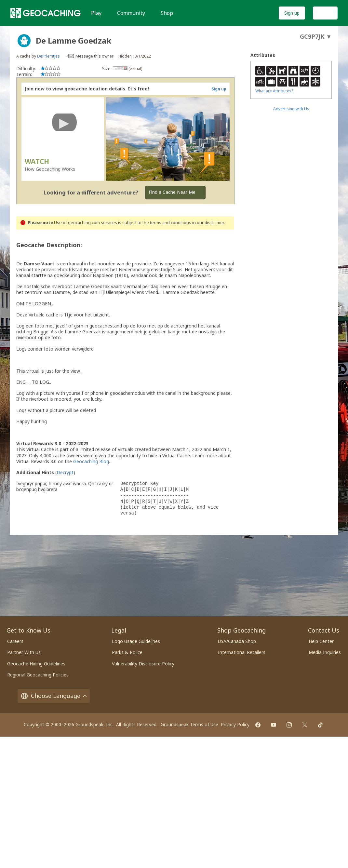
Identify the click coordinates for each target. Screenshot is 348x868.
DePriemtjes (48, 56)
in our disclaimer (208, 223)
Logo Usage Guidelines (136, 641)
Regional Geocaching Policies (38, 675)
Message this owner (94, 56)
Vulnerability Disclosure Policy (143, 664)
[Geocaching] (46, 13)
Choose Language (54, 696)
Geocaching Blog (91, 461)
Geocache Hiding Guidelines (36, 664)
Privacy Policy (235, 724)
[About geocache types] (24, 41)
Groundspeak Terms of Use (189, 724)
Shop (167, 13)
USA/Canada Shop (237, 641)
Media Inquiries (325, 652)
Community (131, 13)
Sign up (292, 13)
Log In (325, 13)
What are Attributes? (274, 91)
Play (96, 13)
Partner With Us (24, 652)
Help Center (321, 641)
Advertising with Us (291, 109)
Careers (15, 641)
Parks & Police (127, 652)
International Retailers (242, 652)
